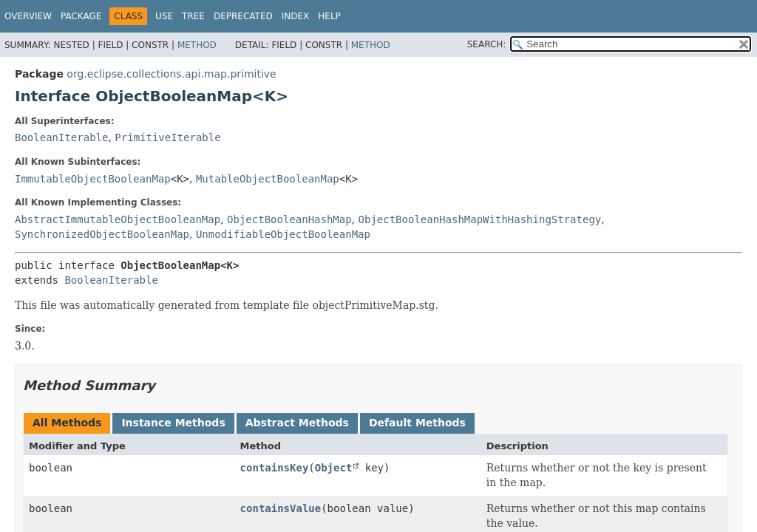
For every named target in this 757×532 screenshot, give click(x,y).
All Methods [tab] (67, 423)
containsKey (275, 468)
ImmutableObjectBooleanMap (93, 179)
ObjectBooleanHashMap (289, 219)
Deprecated (243, 16)
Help (329, 16)
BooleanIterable (61, 137)
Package (81, 16)
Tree (193, 16)
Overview (28, 16)
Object (334, 468)
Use (164, 16)
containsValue (281, 508)
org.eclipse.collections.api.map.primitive (171, 74)
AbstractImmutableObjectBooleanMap (118, 219)
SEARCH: (487, 44)
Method (197, 45)
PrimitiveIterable (167, 137)
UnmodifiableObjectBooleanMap (283, 234)
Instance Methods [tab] (173, 423)
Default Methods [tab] (417, 423)
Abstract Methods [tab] (297, 423)
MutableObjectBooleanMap (268, 179)
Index (296, 16)
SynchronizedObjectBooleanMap (102, 234)
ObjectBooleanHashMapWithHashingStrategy (480, 219)
